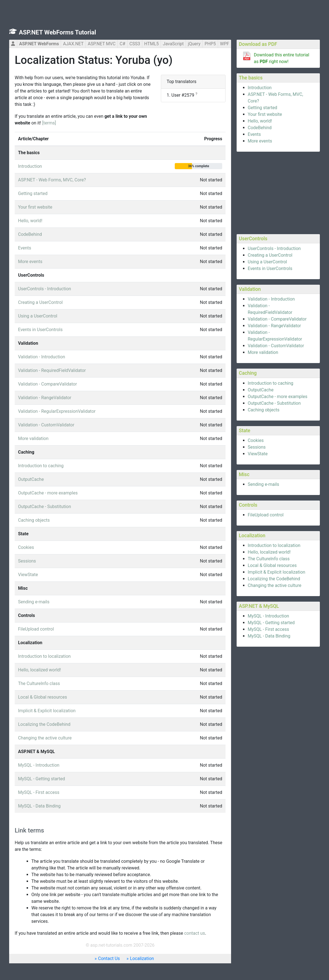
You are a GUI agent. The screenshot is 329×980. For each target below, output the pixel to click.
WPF (225, 44)
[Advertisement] (278, 192)
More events (260, 141)
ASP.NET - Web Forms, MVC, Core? (52, 180)
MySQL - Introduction (268, 616)
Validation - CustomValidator (276, 346)
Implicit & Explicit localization (276, 572)
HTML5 (151, 44)
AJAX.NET (73, 44)
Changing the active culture (274, 585)
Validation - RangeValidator (274, 326)
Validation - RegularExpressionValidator (57, 411)
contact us (195, 933)
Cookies (256, 440)
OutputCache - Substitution (274, 403)
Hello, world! (260, 121)
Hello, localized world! (269, 552)
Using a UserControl (267, 262)
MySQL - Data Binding (269, 636)
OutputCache (261, 390)
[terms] (49, 123)
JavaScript (173, 44)
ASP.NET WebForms (39, 44)
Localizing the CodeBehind (274, 579)
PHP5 (210, 44)
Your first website (265, 114)
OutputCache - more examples (278, 397)
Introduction (260, 88)
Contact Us (109, 958)
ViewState (258, 454)
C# (122, 44)
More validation (263, 352)
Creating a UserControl (270, 255)
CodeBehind (260, 128)
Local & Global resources (272, 565)
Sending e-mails (263, 484)
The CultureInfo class (269, 559)
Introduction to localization (274, 545)
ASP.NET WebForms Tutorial (57, 32)
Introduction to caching (270, 383)
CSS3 (135, 44)
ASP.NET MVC (102, 44)
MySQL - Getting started (271, 623)
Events (254, 134)
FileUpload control (266, 515)
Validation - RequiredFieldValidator (52, 370)
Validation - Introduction (271, 299)
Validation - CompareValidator (277, 319)
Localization (142, 958)
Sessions (257, 447)
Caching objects (264, 410)
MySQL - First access (268, 629)
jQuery (194, 44)
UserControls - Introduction (274, 248)
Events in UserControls (270, 268)
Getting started (262, 108)
